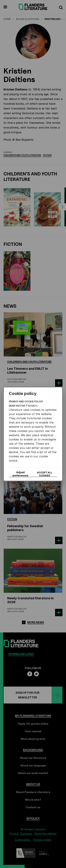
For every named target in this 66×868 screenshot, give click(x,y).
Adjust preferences (20, 474)
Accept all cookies (45, 474)
